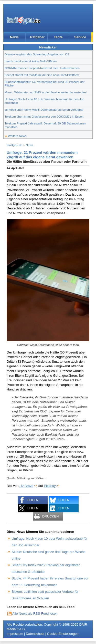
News (14, 37)
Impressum (15, 634)
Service (80, 37)
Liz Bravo (26, 486)
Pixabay (50, 486)
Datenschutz (35, 634)
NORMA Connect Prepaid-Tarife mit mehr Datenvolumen (42, 68)
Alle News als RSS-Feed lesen (35, 614)
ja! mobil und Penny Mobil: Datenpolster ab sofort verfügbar (44, 110)
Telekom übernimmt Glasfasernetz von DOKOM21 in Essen (44, 116)
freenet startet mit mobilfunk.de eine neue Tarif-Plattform (42, 75)
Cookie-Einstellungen (63, 634)
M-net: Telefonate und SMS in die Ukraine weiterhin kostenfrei (46, 92)
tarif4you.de (14, 145)
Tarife (58, 37)
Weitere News (17, 136)
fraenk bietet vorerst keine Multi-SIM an (31, 61)
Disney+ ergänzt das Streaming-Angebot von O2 (37, 54)
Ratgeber (37, 37)
